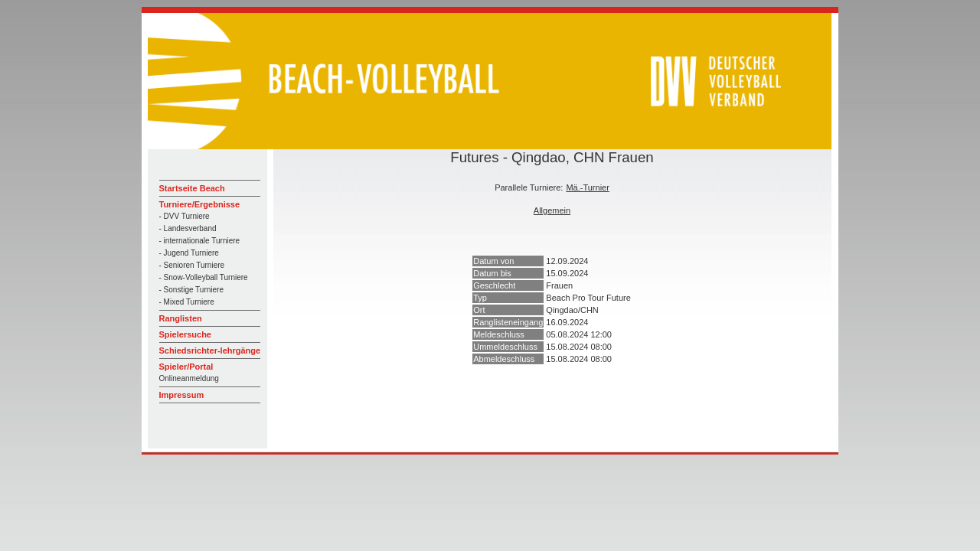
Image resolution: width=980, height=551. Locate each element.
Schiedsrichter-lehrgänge (210, 350)
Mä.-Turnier (587, 187)
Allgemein (552, 210)
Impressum (182, 395)
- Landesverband (188, 228)
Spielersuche (185, 334)
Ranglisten (181, 318)
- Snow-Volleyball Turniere (204, 277)
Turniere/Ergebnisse (200, 204)
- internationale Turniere (200, 241)
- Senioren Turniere (192, 265)
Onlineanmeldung (189, 378)
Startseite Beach (192, 188)
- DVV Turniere (185, 216)
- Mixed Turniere (187, 302)
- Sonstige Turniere (192, 290)
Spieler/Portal (186, 367)
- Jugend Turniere (189, 253)
